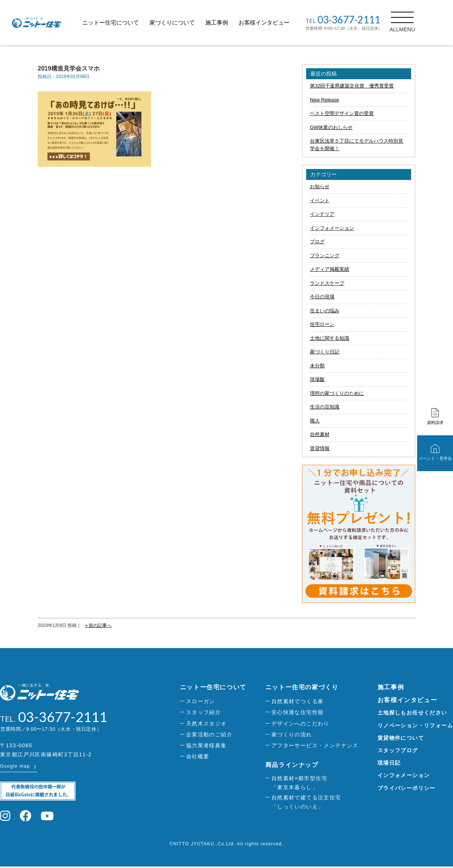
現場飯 (317, 379)
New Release (324, 100)
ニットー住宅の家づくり (302, 687)
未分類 (317, 366)
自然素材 (320, 434)
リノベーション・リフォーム (415, 725)
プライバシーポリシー (407, 788)
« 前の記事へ (98, 625)
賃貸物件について (401, 738)
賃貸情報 (320, 448)
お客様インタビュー (281, 22)
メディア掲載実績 (330, 269)
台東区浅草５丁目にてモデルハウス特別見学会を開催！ (357, 145)
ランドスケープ (327, 283)
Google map (15, 768)
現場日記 (389, 763)
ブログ (317, 242)
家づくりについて (189, 22)
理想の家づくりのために (337, 393)
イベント (320, 200)
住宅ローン (322, 324)
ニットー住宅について (128, 22)
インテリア (322, 214)
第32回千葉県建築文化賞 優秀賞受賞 (352, 86)
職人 (315, 421)
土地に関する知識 (330, 338)
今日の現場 (322, 297)
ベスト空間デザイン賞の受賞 (342, 113)
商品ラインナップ (292, 765)
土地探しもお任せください (412, 713)
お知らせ (320, 187)
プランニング (325, 256)
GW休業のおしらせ (331, 127)
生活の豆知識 (325, 407)
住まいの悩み (325, 311)
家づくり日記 (325, 352)
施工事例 (234, 22)
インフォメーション (332, 228)
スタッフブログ (398, 750)
